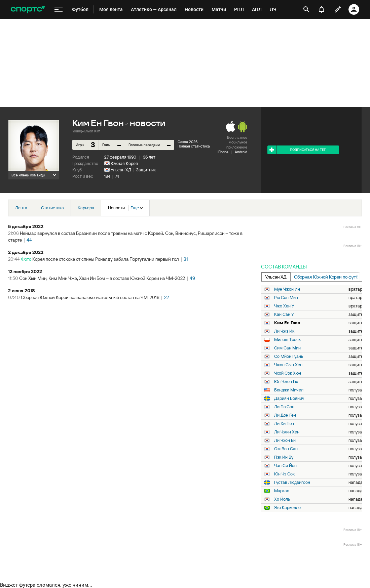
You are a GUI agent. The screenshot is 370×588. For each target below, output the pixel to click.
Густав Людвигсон (292, 482)
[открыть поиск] (306, 9)
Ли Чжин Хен (287, 432)
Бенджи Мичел (289, 390)
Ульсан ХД (121, 170)
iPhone (223, 152)
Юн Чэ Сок (284, 474)
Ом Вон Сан (286, 449)
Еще (137, 208)
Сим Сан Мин (287, 348)
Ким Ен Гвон (287, 323)
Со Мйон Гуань (289, 356)
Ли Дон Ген (285, 415)
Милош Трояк (287, 340)
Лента (21, 208)
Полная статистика (194, 146)
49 (192, 278)
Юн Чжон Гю (286, 382)
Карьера (86, 208)
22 (166, 297)
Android (241, 152)
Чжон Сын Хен (288, 365)
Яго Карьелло (287, 508)
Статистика (52, 208)
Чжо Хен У (284, 306)
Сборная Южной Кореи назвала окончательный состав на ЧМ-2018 (90, 297)
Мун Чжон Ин (287, 289)
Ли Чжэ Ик (284, 331)
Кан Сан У (284, 314)
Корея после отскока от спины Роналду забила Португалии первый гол (106, 259)
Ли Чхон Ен (285, 440)
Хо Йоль (282, 499)
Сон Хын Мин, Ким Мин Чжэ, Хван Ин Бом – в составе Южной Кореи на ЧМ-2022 (102, 278)
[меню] (59, 10)
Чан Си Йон (285, 466)
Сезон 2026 (188, 142)
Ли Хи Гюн (284, 424)
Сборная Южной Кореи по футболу (327, 277)
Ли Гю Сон (284, 407)
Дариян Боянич (289, 398)
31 (186, 259)
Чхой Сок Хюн (288, 373)
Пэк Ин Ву (284, 457)
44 (29, 240)
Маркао (282, 491)
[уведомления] (322, 9)
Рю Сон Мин (286, 298)
